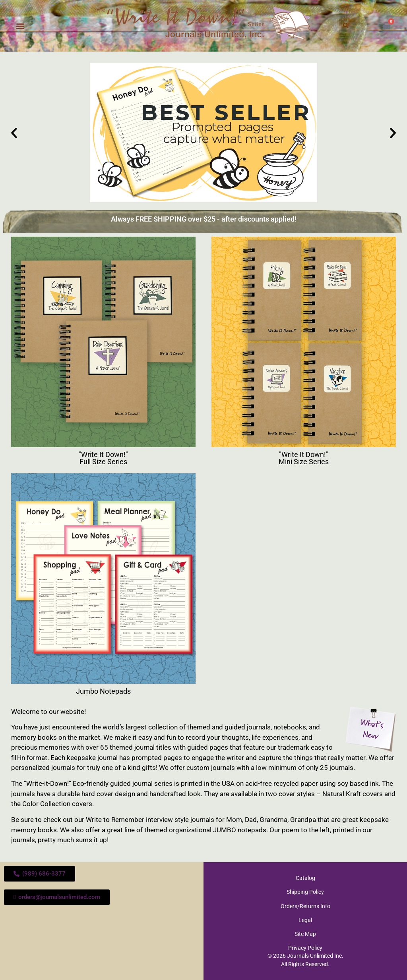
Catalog (305, 878)
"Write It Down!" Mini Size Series (304, 458)
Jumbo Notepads (103, 691)
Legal (305, 920)
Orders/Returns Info (305, 906)
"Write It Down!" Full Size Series (103, 458)
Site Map (305, 934)
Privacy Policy (305, 947)
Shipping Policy (305, 892)
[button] (20, 26)
